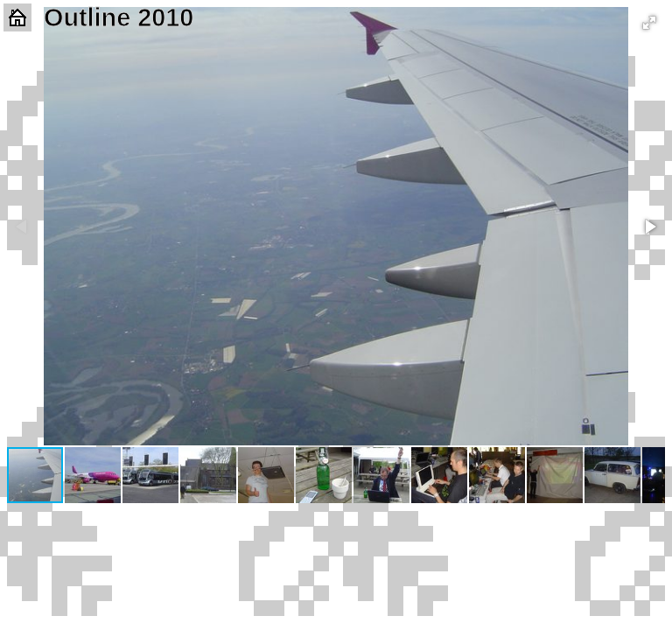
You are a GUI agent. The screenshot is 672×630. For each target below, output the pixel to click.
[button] (649, 23)
